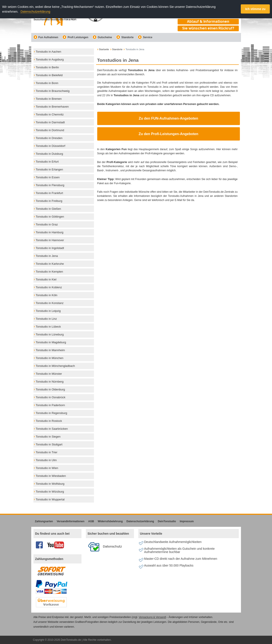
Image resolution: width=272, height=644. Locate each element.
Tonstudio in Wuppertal (50, 499)
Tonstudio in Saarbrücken (52, 429)
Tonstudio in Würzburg (50, 492)
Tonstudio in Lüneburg (50, 334)
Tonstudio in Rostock (49, 421)
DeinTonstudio (167, 521)
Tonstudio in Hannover (50, 240)
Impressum (187, 521)
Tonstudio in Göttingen (50, 217)
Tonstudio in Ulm (46, 460)
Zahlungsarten (44, 521)
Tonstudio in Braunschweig (53, 91)
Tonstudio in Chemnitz (50, 114)
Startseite (104, 49)
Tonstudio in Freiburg (49, 201)
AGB (91, 521)
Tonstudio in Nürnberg (50, 382)
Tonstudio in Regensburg (52, 413)
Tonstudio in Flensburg (50, 185)
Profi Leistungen (75, 37)
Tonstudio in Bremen (49, 99)
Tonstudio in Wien (47, 468)
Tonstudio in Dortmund (50, 130)
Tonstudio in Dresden (49, 138)
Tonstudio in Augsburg (50, 59)
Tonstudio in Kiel (46, 279)
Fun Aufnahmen (46, 37)
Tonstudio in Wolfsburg (50, 484)
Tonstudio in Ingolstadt (50, 248)
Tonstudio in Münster (49, 374)
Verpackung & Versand (152, 617)
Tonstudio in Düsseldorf (51, 146)
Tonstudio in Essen (48, 177)
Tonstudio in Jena (47, 256)
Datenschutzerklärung (35, 12)
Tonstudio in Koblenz (49, 287)
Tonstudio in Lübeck (48, 327)
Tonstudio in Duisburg (49, 154)
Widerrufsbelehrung (110, 521)
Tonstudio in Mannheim (50, 350)
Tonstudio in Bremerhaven (52, 107)
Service (145, 37)
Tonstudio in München (50, 358)
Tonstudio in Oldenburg (50, 389)
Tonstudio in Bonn (47, 83)
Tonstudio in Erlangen (49, 169)
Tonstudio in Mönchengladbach (55, 366)
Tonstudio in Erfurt (47, 162)
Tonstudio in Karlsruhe (50, 264)
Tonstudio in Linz (46, 319)
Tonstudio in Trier (47, 452)
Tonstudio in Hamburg (50, 232)
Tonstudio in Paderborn (50, 405)
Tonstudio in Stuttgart (49, 444)
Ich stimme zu (255, 9)
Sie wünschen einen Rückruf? (208, 28)
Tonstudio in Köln (47, 295)
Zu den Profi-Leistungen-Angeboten (169, 134)
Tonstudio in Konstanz (50, 303)
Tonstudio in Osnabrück (51, 397)
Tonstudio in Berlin (47, 67)
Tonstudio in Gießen (49, 209)
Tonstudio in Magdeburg (51, 342)
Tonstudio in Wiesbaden (51, 476)
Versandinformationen (71, 521)
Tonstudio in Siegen (48, 437)
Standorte (125, 37)
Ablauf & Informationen (208, 21)
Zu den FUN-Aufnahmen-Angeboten (168, 118)
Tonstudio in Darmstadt (50, 122)
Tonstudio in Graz (47, 224)
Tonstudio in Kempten (49, 272)
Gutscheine (102, 37)
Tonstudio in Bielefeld (49, 75)
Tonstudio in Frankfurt (49, 193)
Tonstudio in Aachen (49, 52)
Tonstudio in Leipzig (48, 311)
